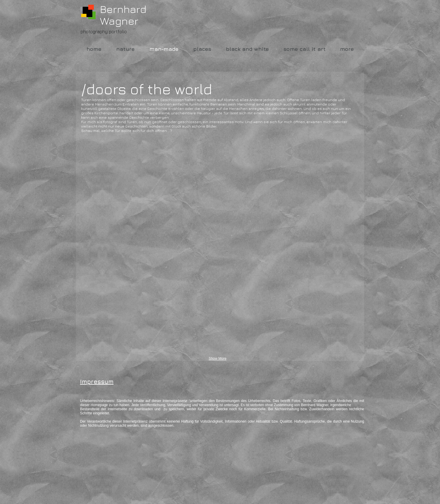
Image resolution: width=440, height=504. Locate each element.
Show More (217, 359)
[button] (125, 171)
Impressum (97, 382)
